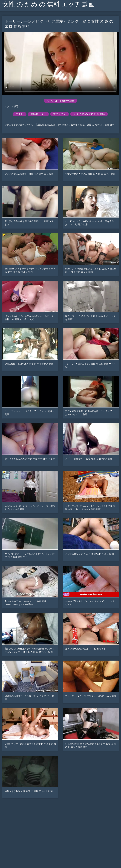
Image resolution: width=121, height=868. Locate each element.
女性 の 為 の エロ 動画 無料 (89, 114)
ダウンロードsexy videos (60, 101)
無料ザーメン (38, 114)
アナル (20, 114)
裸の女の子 (60, 114)
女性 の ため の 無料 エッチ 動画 (49, 4)
